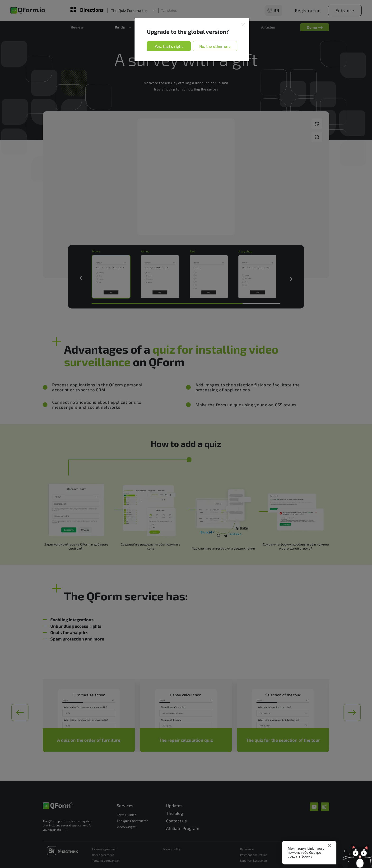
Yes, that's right (169, 46)
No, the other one (215, 46)
